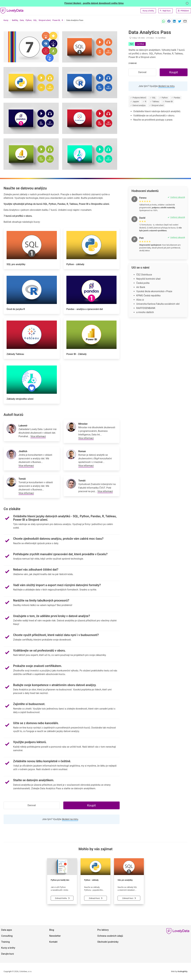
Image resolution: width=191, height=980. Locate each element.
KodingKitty (183, 971)
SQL (35, 20)
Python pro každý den (60, 880)
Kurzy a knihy (148, 11)
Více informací (38, 436)
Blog (52, 930)
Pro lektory (103, 930)
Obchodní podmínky (108, 942)
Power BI (56, 20)
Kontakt (53, 942)
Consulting (7, 936)
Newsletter (55, 936)
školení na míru (166, 86)
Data (22, 20)
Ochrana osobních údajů (110, 936)
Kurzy (6, 20)
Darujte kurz (8, 954)
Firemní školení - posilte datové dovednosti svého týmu (94, 3)
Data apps (7, 930)
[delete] (187, 3)
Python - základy (91, 880)
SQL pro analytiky (125, 880)
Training (5, 942)
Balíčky (15, 20)
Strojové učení (45, 20)
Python (29, 20)
